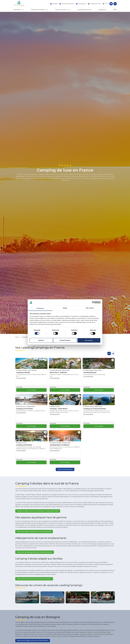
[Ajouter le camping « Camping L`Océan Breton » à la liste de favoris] (79, 396)
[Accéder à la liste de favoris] (111, 4)
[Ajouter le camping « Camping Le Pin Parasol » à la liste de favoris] (45, 396)
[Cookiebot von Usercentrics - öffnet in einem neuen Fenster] (93, 302)
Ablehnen (41, 340)
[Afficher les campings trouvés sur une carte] (113, 353)
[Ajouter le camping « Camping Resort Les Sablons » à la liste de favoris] (79, 432)
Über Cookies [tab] (90, 308)
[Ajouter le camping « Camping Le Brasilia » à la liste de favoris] (45, 360)
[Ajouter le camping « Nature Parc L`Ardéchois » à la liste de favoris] (79, 360)
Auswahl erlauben (65, 340)
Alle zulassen (89, 340)
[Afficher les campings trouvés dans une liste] (109, 353)
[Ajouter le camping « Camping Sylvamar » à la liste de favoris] (113, 360)
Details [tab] (65, 308)
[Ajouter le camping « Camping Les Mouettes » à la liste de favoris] (45, 432)
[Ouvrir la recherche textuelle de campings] (115, 4)
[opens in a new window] (81, 4)
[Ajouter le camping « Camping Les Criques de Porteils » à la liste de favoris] (113, 396)
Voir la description (21, 378)
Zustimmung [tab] (40, 308)
